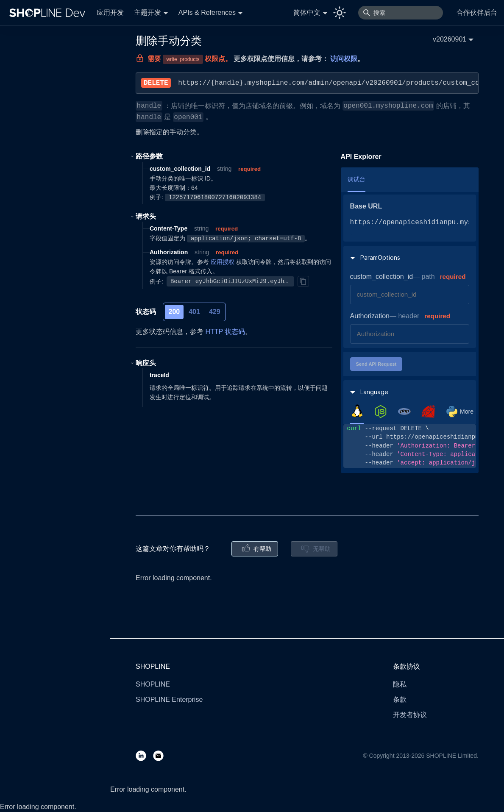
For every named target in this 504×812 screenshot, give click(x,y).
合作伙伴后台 (477, 13)
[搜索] (401, 13)
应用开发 (110, 13)
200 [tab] (174, 312)
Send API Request (376, 364)
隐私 (400, 684)
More (467, 412)
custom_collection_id (382, 277)
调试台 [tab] (356, 179)
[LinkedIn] (144, 755)
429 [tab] (215, 312)
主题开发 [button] (148, 13)
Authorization (370, 316)
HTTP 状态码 (225, 332)
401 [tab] (194, 312)
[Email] (162, 755)
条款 (400, 699)
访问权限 (344, 59)
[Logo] (49, 13)
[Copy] (303, 281)
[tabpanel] (410, 446)
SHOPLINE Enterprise (169, 699)
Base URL (366, 206)
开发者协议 (410, 715)
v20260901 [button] (450, 39)
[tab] (357, 411)
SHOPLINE (153, 684)
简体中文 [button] (307, 13)
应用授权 (223, 262)
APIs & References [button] (207, 13)
